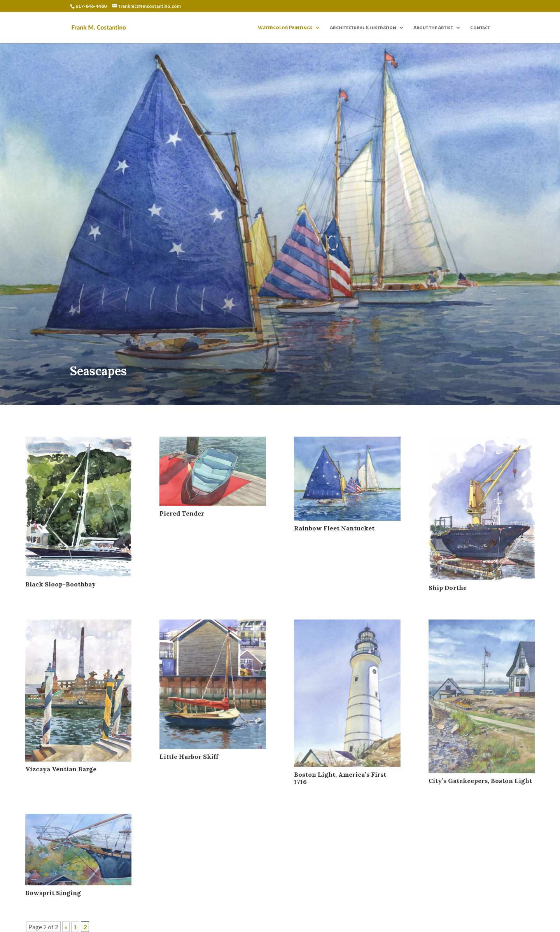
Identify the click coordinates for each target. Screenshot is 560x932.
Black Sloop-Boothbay (60, 584)
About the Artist (433, 28)
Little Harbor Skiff (189, 756)
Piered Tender (182, 513)
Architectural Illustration (363, 28)
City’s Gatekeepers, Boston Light (480, 781)
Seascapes (98, 371)
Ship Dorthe (448, 588)
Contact (480, 28)
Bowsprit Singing (53, 893)
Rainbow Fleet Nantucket (334, 528)
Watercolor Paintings (285, 28)
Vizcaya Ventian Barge (61, 769)
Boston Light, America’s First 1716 (340, 778)
